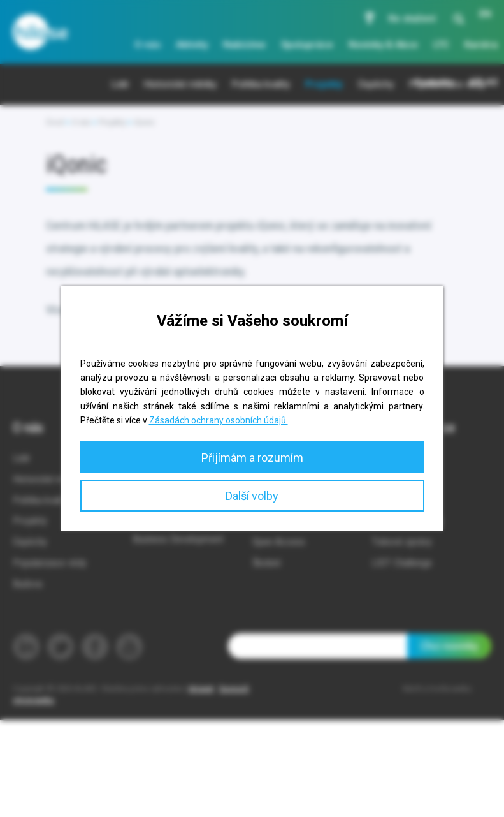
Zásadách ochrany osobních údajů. (219, 420)
